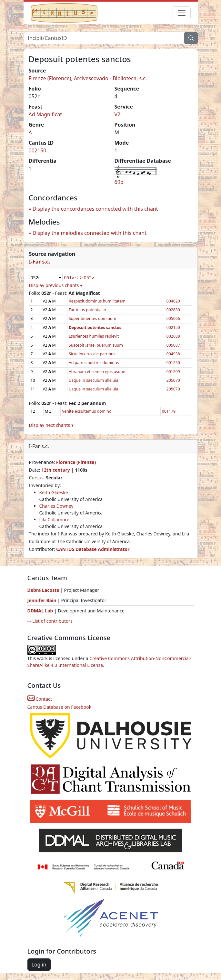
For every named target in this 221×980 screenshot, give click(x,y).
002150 (38, 150)
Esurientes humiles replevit (94, 336)
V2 (118, 114)
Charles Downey (56, 506)
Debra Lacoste (43, 590)
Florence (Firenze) (76, 462)
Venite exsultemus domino (87, 411)
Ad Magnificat (45, 114)
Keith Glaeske (54, 492)
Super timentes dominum (92, 318)
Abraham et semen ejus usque (97, 372)
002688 (173, 336)
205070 (173, 380)
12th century (56, 470)
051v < (71, 278)
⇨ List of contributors (50, 621)
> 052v (87, 278)
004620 (173, 301)
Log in (39, 965)
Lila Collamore (54, 519)
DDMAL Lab (40, 611)
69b (119, 182)
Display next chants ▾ (51, 425)
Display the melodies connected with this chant (90, 233)
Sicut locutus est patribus (92, 354)
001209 (173, 372)
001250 (173, 363)
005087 (173, 345)
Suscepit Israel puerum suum (96, 345)
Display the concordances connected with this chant (95, 209)
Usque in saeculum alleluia (93, 380)
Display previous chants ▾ (56, 285)
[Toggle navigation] (182, 13)
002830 (173, 310)
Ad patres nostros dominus (94, 363)
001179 (169, 411)
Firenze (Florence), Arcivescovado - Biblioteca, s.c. (88, 78)
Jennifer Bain (43, 600)
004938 (173, 354)
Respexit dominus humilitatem (97, 301)
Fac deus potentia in (87, 310)
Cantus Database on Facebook (60, 707)
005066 (173, 318)
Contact (40, 699)
